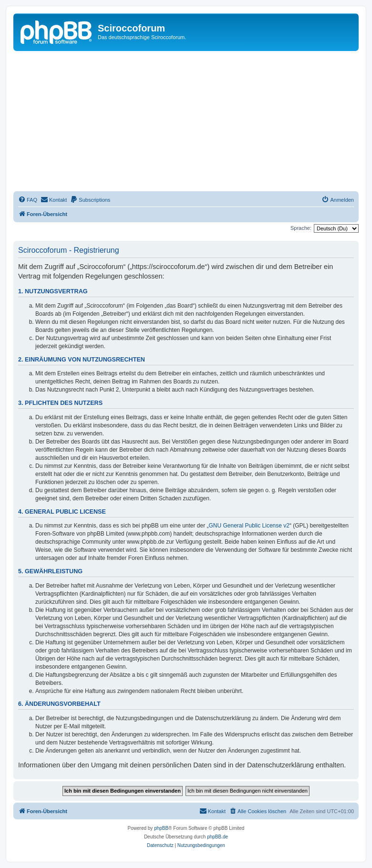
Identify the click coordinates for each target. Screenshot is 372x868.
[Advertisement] (193, 123)
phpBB (161, 828)
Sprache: (301, 228)
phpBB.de (217, 837)
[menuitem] (28, 200)
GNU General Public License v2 (249, 526)
